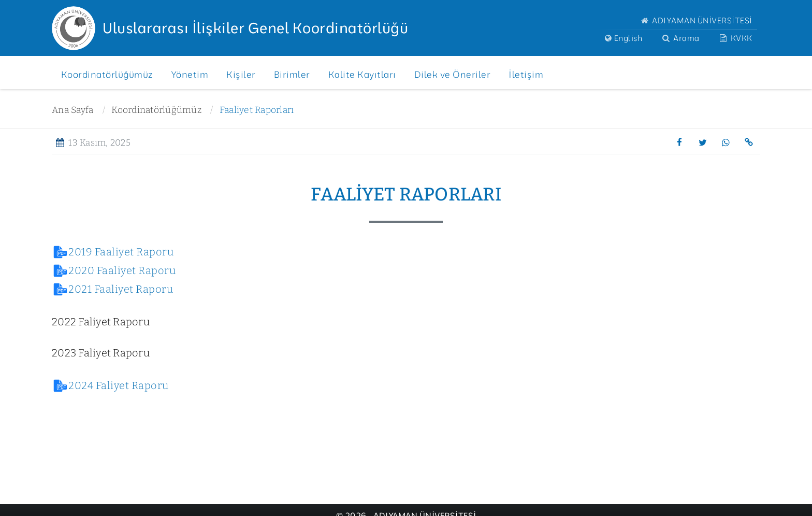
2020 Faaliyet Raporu (122, 270)
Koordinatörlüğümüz (156, 110)
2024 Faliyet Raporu (119, 385)
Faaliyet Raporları (257, 110)
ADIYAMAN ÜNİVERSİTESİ (695, 20)
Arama (680, 38)
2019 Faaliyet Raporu (121, 252)
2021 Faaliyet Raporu (121, 289)
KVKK (735, 38)
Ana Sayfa (72, 110)
